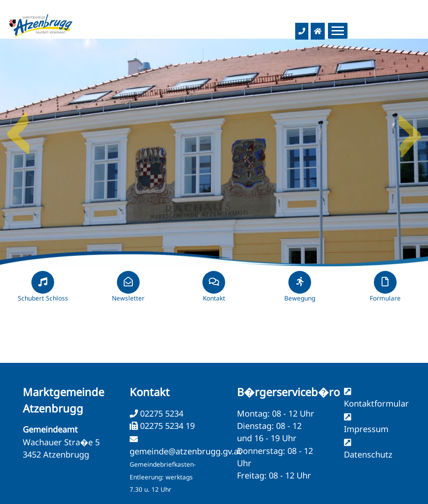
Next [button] (410, 130)
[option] (214, 153)
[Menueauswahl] (338, 31)
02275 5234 (161, 413)
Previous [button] (18, 130)
